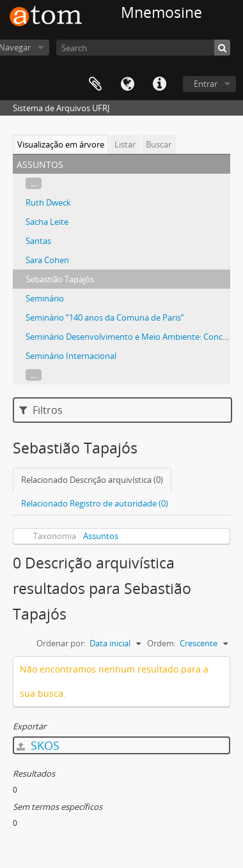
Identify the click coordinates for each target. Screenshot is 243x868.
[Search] (143, 48)
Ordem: (161, 643)
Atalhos (159, 84)
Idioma (127, 84)
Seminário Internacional (71, 356)
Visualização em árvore (61, 144)
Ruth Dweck (48, 202)
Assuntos (101, 536)
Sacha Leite (47, 222)
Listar (125, 144)
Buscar (159, 144)
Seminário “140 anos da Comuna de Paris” (105, 317)
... (34, 183)
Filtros (41, 410)
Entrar (206, 84)
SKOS (38, 745)
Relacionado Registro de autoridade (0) (95, 503)
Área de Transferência (95, 84)
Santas (38, 241)
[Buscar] (222, 48)
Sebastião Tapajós (60, 279)
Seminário (45, 298)
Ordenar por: (61, 643)
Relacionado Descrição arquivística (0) (92, 480)
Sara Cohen (47, 260)
